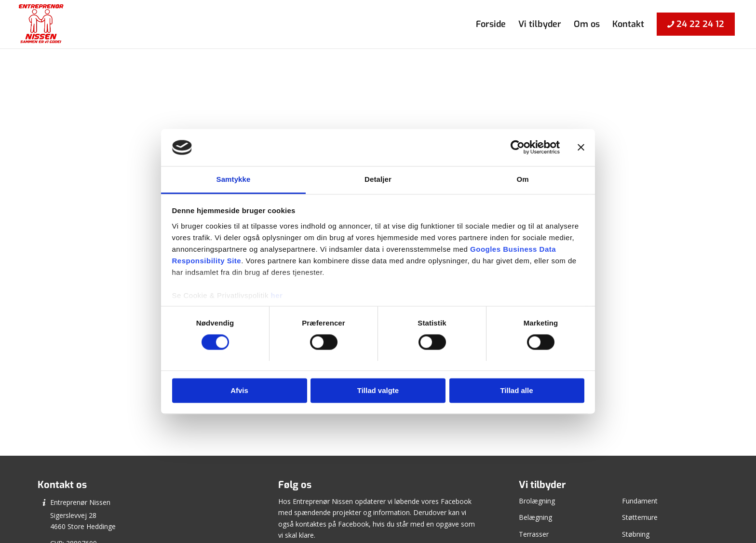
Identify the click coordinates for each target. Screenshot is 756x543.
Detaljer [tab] (378, 179)
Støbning (636, 534)
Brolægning (537, 501)
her (277, 295)
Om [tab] (522, 179)
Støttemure (640, 517)
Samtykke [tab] (234, 179)
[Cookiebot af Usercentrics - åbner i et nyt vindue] (518, 148)
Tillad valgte (378, 390)
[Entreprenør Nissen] (41, 24)
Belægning (535, 517)
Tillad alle (516, 390)
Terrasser (534, 534)
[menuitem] (491, 24)
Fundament (640, 501)
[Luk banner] (581, 148)
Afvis (239, 390)
